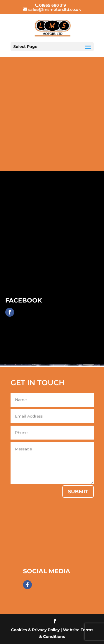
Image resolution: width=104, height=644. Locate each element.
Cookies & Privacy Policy (35, 630)
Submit (78, 492)
